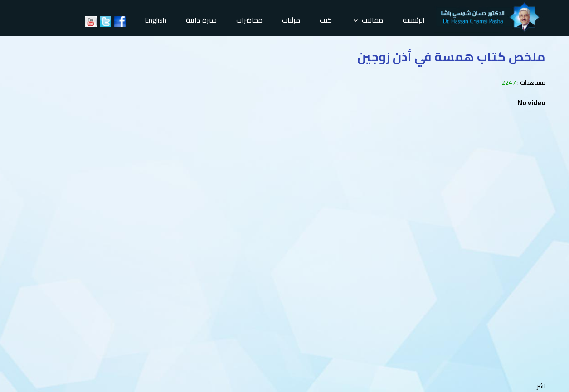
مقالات (368, 20)
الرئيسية (414, 20)
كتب (326, 20)
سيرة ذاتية (201, 20)
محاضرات (249, 20)
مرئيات (291, 20)
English (156, 20)
